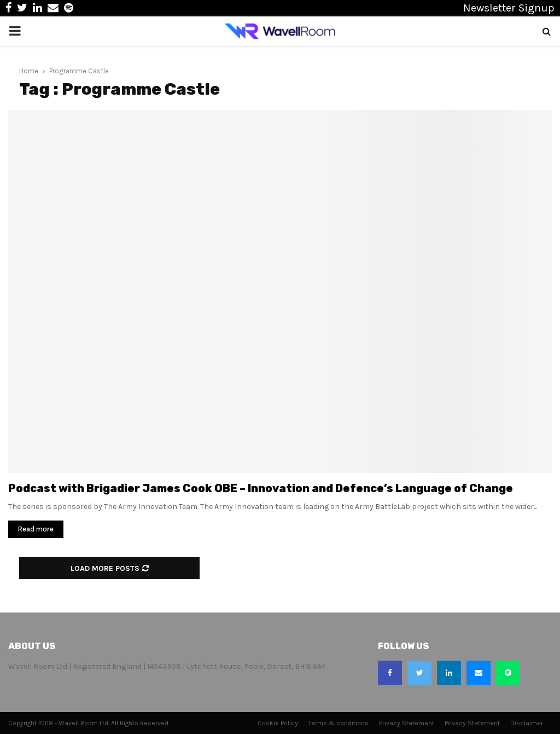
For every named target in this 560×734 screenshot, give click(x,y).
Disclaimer (527, 723)
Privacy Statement (407, 723)
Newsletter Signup (509, 8)
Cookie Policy (278, 723)
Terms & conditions (339, 723)
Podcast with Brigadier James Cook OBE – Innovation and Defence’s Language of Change (261, 488)
